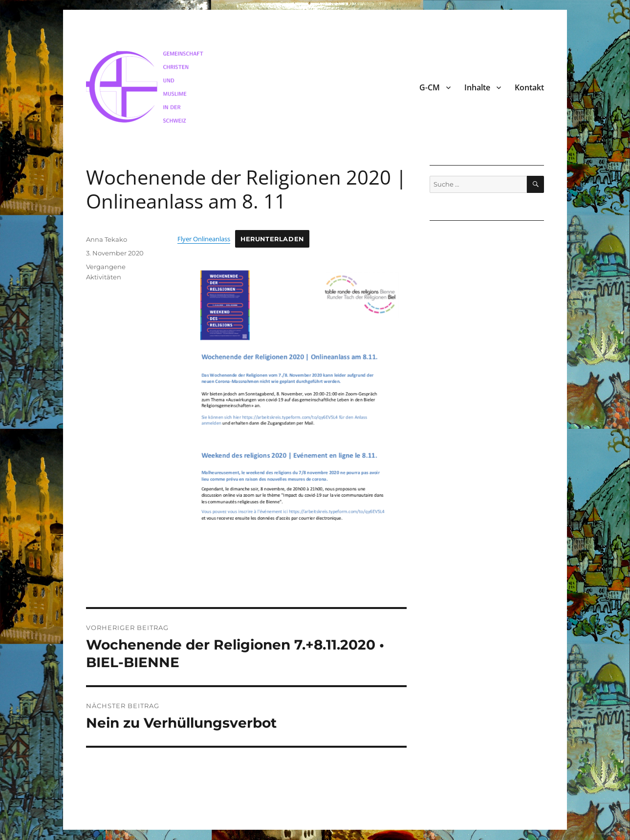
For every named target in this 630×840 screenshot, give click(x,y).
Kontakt (529, 87)
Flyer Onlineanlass (204, 239)
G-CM (430, 87)
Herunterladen (272, 239)
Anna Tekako (107, 239)
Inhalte (477, 87)
